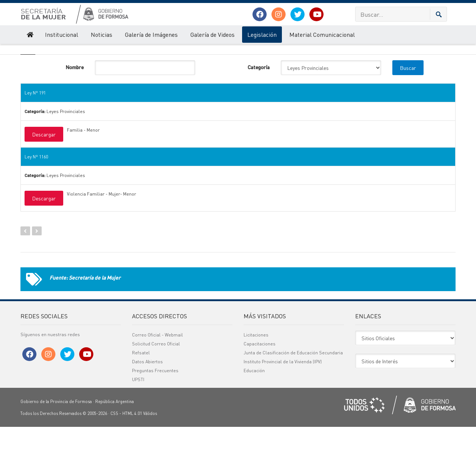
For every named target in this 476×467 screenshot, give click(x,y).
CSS (114, 454)
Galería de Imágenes (151, 34)
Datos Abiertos (147, 402)
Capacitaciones (260, 384)
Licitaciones (256, 375)
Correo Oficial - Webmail (157, 375)
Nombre (75, 107)
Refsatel (141, 393)
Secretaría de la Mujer (42, 51)
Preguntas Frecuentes (155, 411)
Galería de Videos (213, 34)
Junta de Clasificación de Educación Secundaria (293, 393)
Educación (254, 411)
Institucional (62, 34)
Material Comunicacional (322, 34)
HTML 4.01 (132, 454)
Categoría (259, 107)
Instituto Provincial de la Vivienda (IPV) (283, 402)
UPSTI (138, 420)
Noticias (102, 34)
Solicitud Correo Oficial (156, 384)
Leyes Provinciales (115, 51)
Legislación (262, 34)
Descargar (44, 174)
